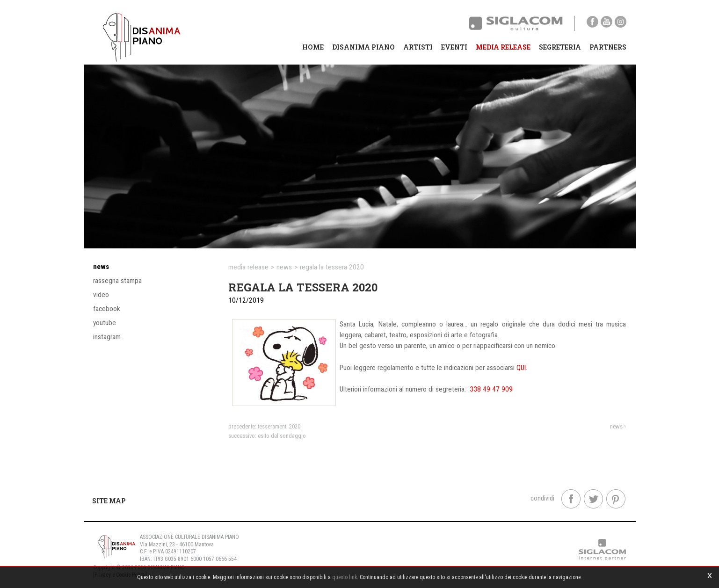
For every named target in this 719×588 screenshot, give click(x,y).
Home (313, 47)
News (101, 267)
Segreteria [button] (560, 47)
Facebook (107, 309)
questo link (345, 577)
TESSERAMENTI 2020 (279, 426)
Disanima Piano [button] (363, 47)
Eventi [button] (454, 47)
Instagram (107, 337)
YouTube (105, 323)
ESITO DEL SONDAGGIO (282, 436)
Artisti (418, 47)
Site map (109, 501)
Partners (608, 47)
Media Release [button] (503, 47)
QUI (521, 368)
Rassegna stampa (117, 281)
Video (101, 295)
